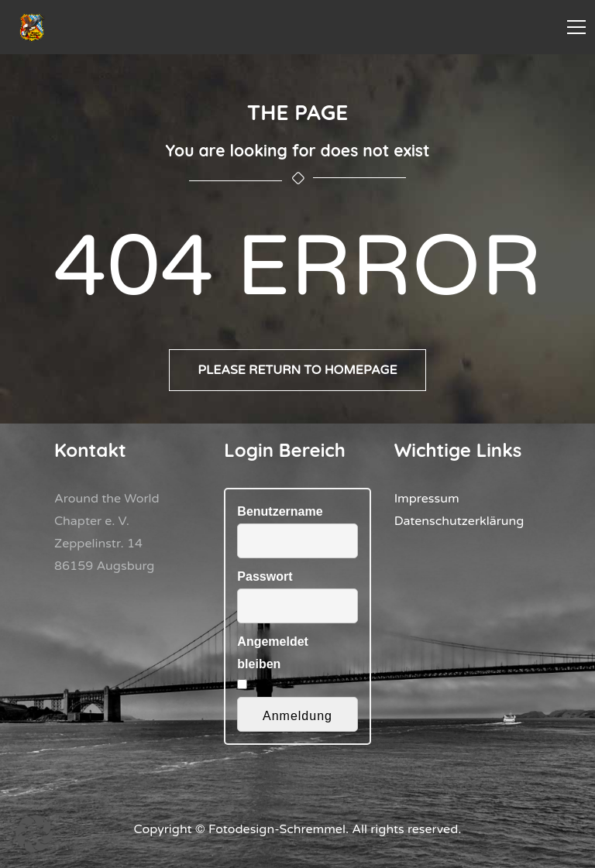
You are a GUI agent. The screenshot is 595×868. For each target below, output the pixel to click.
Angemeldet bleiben (273, 653)
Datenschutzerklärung (459, 521)
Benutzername (280, 511)
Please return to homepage (297, 370)
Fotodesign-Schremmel (277, 829)
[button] (34, 834)
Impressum (427, 499)
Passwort (265, 576)
